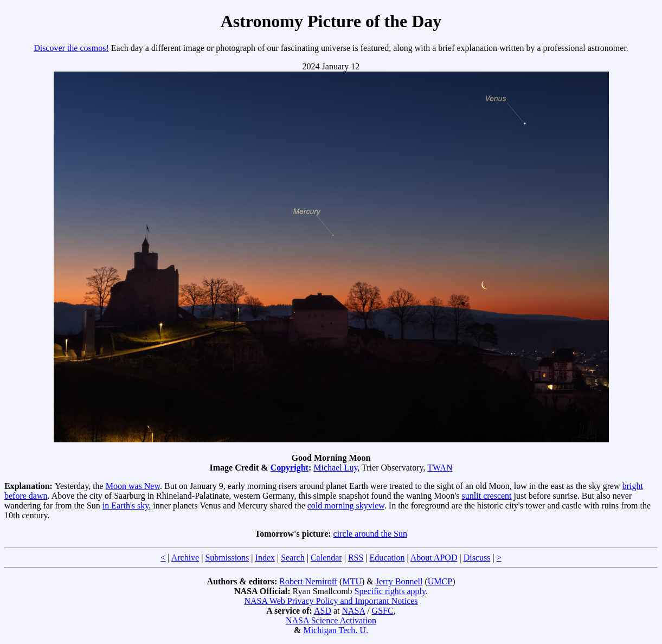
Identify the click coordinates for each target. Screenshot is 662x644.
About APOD (434, 558)
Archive (185, 558)
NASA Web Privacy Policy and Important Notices (331, 601)
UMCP (440, 581)
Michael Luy (335, 468)
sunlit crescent (487, 496)
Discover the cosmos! (71, 48)
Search (293, 558)
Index (265, 558)
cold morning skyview (346, 505)
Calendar (326, 558)
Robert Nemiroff (308, 581)
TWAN (440, 468)
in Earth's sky (126, 505)
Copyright (290, 468)
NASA (353, 611)
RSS (356, 558)
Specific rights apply (390, 591)
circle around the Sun (370, 534)
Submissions (227, 558)
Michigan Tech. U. (335, 630)
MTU (352, 581)
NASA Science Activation (331, 620)
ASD (323, 611)
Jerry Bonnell (399, 581)
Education (387, 558)
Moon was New (133, 486)
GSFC (383, 611)
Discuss (477, 558)
